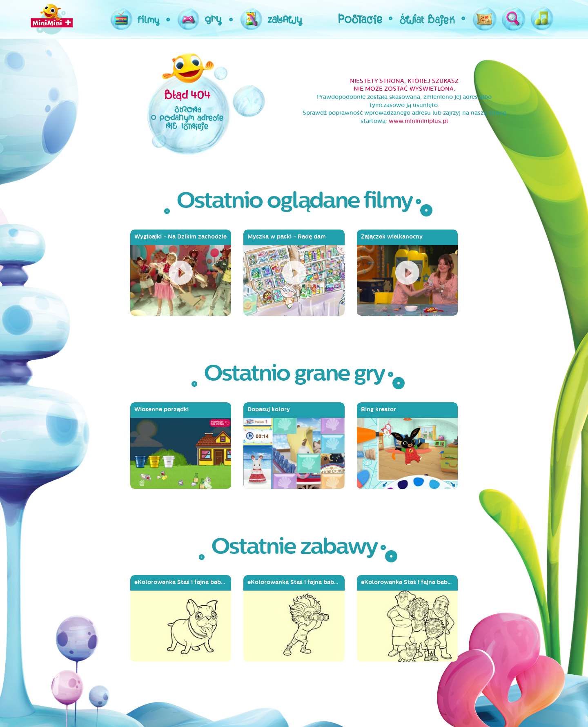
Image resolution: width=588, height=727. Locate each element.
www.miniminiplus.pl (418, 121)
